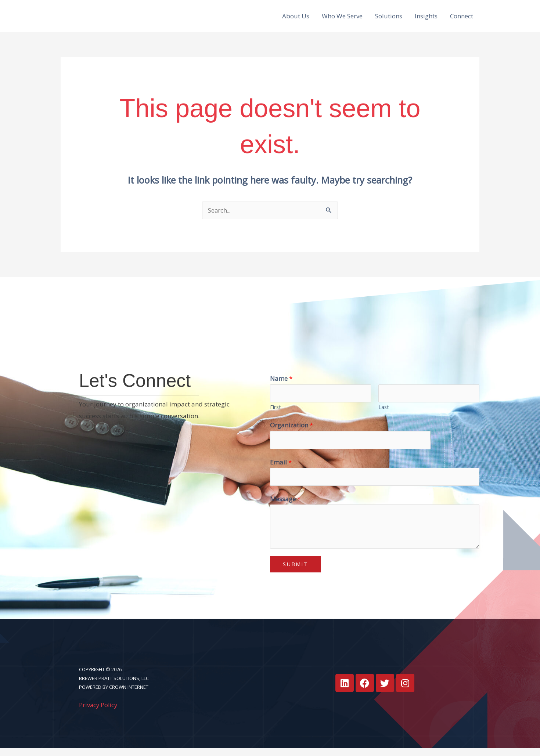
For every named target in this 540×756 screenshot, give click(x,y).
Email (281, 469)
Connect (462, 19)
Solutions (389, 19)
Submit (296, 572)
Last (384, 413)
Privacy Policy (99, 712)
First (276, 413)
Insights (426, 19)
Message (285, 507)
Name (281, 384)
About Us (296, 19)
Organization (291, 432)
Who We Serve (342, 19)
